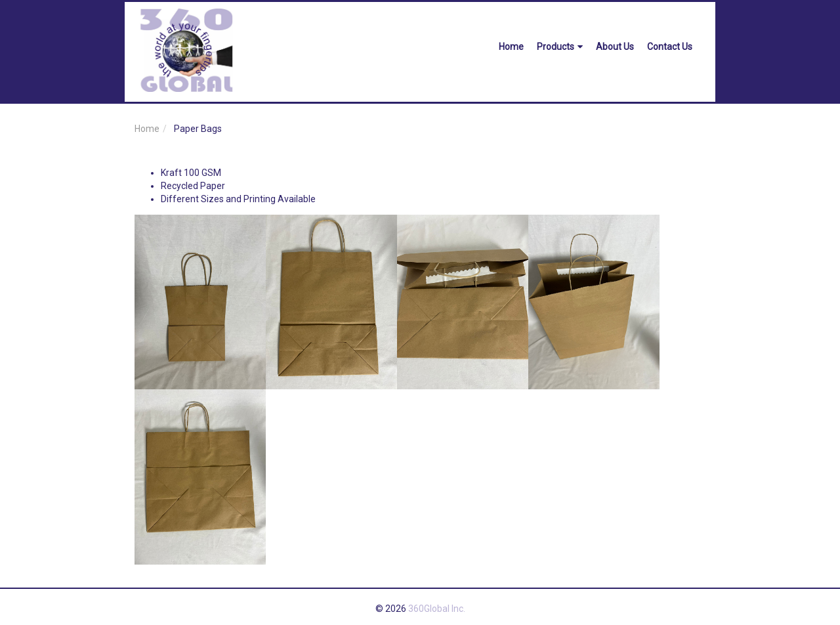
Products (560, 47)
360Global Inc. (437, 609)
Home (511, 47)
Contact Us (670, 47)
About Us (615, 47)
